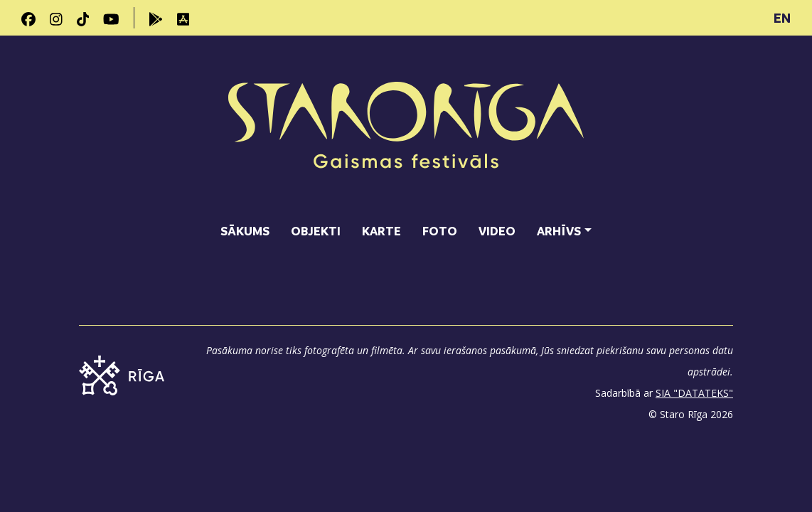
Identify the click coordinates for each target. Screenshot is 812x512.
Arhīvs (559, 231)
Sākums (245, 231)
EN (782, 18)
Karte (381, 231)
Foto (440, 231)
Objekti (316, 231)
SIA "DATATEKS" (694, 393)
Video (497, 231)
